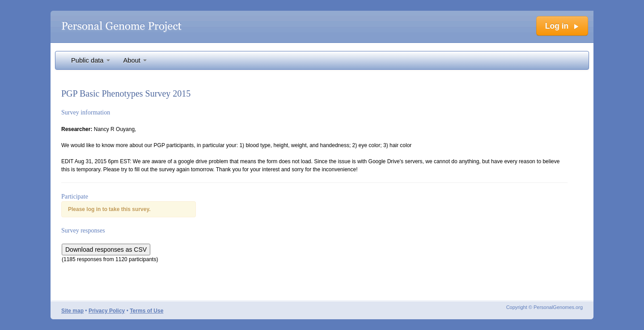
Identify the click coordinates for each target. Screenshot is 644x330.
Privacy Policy (107, 311)
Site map (72, 311)
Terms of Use (146, 311)
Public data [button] (91, 60)
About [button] (135, 60)
